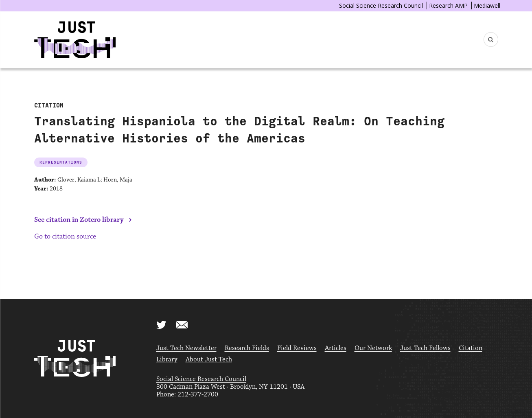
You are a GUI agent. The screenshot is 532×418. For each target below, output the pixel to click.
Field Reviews (297, 348)
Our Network (373, 348)
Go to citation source (65, 236)
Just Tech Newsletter (186, 348)
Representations (61, 162)
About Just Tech (209, 360)
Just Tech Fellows (425, 348)
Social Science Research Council (381, 5)
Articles (336, 348)
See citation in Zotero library (79, 220)
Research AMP (448, 5)
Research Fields (247, 348)
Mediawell (487, 5)
